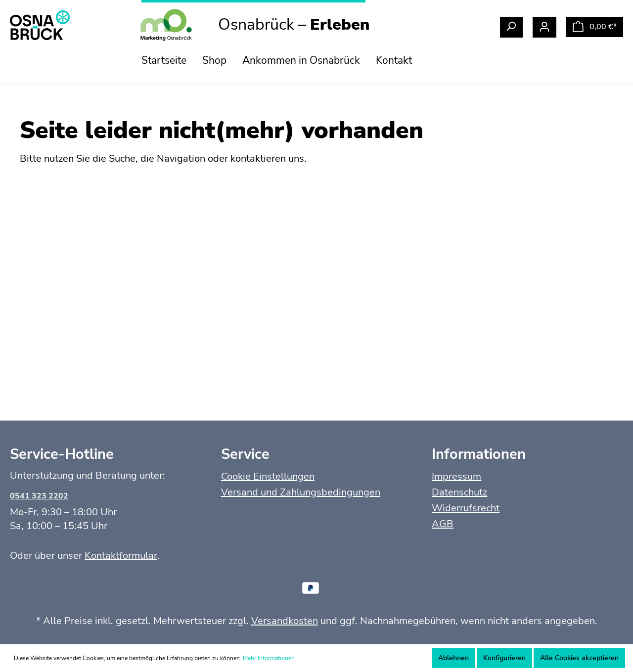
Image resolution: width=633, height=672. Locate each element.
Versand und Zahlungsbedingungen (301, 492)
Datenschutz (459, 492)
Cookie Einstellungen (268, 476)
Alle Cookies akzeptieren (579, 658)
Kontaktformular (121, 556)
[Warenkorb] (595, 27)
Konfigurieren (504, 658)
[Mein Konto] (544, 27)
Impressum (456, 476)
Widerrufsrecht (466, 508)
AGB (443, 524)
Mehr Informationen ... (272, 658)
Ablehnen (453, 658)
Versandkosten (285, 621)
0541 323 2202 (39, 496)
